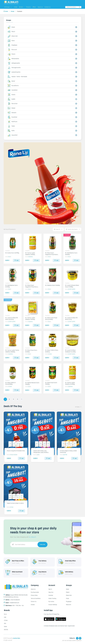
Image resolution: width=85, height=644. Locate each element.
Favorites (51, 595)
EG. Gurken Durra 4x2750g (12, 253)
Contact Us (48, 7)
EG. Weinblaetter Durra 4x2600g (71, 254)
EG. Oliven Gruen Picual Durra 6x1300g (51, 319)
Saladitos (31, 257)
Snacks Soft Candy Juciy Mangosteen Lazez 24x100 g (41, 452)
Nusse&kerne (13, 86)
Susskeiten (13, 90)
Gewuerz (12, 113)
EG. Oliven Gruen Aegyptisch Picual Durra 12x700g (31, 287)
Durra (10, 257)
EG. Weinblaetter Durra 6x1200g (11, 286)
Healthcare (13, 122)
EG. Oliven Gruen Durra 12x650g (51, 383)
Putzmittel (12, 117)
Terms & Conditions (36, 598)
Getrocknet (13, 104)
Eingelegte (12, 45)
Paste (11, 41)
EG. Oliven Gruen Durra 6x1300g (31, 351)
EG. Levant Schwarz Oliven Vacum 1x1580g (72, 286)
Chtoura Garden (14, 455)
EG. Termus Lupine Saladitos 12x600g (30, 254)
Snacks (12, 95)
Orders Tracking (52, 598)
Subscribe (43, 545)
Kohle (11, 131)
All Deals (78, 407)
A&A (5, 623)
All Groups (8, 7)
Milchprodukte (13, 59)
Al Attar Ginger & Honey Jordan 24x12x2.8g (68, 452)
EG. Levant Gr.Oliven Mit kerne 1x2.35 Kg (12, 319)
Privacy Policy (34, 595)
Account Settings (53, 605)
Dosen (11, 27)
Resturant (12, 50)
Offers (34, 7)
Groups (13, 11)
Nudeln (11, 99)
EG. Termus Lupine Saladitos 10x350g (30, 319)
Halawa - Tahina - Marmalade (17, 77)
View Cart (51, 592)
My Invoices (51, 602)
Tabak (11, 126)
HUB (5, 617)
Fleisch (11, 32)
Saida (5, 627)
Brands (22, 7)
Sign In (50, 589)
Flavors (12, 54)
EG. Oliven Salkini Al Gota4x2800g (10, 383)
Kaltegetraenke (14, 63)
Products (28, 7)
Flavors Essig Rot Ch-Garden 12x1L (16, 451)
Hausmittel (13, 135)
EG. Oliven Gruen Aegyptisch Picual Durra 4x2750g (51, 255)
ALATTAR (65, 455)
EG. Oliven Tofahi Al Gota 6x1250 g (52, 351)
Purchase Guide (35, 592)
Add (16, 260)
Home (16, 7)
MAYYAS (6, 630)
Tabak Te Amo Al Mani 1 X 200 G (15, 503)
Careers (33, 605)
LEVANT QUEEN (72, 289)
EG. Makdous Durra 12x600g (52, 285)
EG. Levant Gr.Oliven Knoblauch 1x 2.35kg (70, 351)
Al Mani (12, 507)
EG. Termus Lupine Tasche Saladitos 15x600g (12, 351)
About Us (40, 7)
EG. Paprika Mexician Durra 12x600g (32, 384)
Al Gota (50, 354)
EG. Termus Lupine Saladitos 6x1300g (70, 383)
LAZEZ (38, 455)
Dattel (11, 81)
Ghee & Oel (13, 36)
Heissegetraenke (14, 68)
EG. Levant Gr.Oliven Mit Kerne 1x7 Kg (71, 319)
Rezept (12, 108)
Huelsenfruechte (14, 72)
